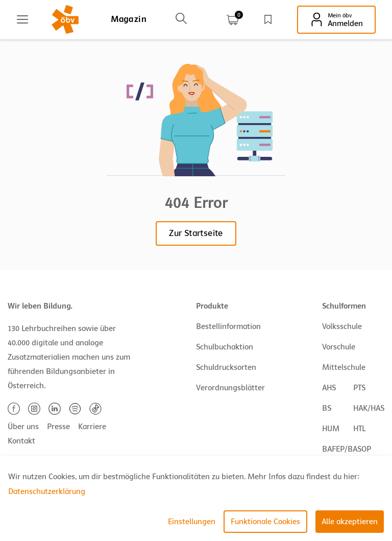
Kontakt (21, 441)
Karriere (92, 427)
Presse (58, 427)
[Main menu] (22, 19)
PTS (359, 388)
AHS (329, 388)
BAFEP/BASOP (347, 449)
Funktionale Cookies (265, 522)
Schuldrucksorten (226, 367)
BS (327, 408)
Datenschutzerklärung (47, 491)
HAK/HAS (369, 408)
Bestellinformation (228, 326)
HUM (331, 429)
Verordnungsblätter (230, 388)
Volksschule (342, 326)
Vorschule (339, 347)
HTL (359, 429)
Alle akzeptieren (350, 522)
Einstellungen (192, 522)
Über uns (23, 427)
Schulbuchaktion (225, 347)
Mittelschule (344, 367)
